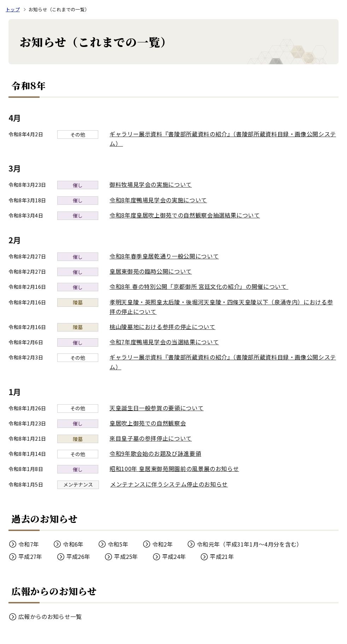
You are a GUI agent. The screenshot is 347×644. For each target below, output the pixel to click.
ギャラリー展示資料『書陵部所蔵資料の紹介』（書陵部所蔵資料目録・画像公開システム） (223, 139)
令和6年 (73, 544)
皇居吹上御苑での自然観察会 (148, 423)
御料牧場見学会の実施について (151, 184)
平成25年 (126, 556)
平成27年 (30, 556)
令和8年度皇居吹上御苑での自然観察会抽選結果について (185, 215)
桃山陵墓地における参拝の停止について (163, 327)
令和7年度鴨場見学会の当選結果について (164, 342)
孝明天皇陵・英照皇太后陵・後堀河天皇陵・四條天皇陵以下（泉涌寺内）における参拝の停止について (221, 307)
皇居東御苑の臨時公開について (151, 271)
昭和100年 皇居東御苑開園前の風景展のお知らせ (174, 469)
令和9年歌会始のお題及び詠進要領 (155, 453)
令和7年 (29, 544)
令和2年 (163, 544)
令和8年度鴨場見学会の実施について (158, 200)
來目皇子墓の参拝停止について (151, 438)
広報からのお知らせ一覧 (50, 616)
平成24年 (174, 556)
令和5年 (118, 544)
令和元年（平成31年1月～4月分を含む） (249, 544)
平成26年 (78, 556)
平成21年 (222, 556)
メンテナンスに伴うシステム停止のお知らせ (169, 484)
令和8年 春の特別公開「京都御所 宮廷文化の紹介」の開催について (202, 286)
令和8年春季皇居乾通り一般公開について (164, 256)
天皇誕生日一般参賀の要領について (157, 408)
